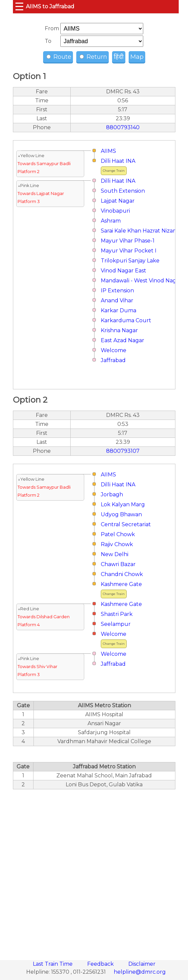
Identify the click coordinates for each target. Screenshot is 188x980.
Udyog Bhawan (121, 514)
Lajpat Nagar (118, 201)
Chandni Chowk (122, 574)
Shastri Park (117, 614)
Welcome (114, 350)
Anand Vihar (117, 300)
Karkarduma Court (126, 320)
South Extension (123, 191)
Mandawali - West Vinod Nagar (141, 281)
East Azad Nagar (123, 340)
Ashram (111, 221)
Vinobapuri (115, 211)
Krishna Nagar (119, 330)
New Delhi (115, 554)
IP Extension (117, 291)
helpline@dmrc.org (140, 972)
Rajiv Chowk (117, 544)
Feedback (101, 964)
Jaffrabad (113, 360)
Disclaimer (142, 964)
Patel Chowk (118, 534)
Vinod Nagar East (124, 271)
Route (59, 57)
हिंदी (119, 57)
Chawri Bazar (118, 564)
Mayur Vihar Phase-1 (128, 241)
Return (93, 57)
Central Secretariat (126, 524)
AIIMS (108, 151)
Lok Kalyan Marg (123, 504)
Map (137, 57)
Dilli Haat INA (118, 161)
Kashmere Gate (121, 584)
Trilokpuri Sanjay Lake (130, 261)
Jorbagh (112, 494)
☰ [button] (19, 6)
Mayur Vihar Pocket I (129, 251)
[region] (94, 871)
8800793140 (123, 127)
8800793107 (123, 451)
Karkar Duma (119, 310)
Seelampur (116, 624)
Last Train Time (53, 964)
